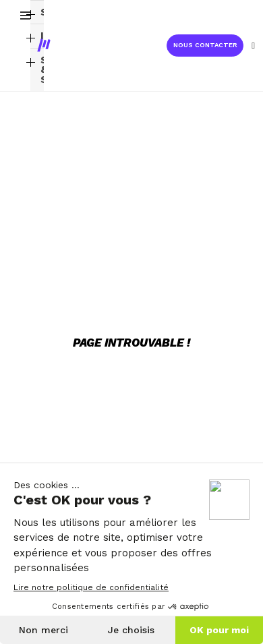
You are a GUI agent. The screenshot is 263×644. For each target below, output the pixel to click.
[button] (205, 46)
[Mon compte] (253, 46)
